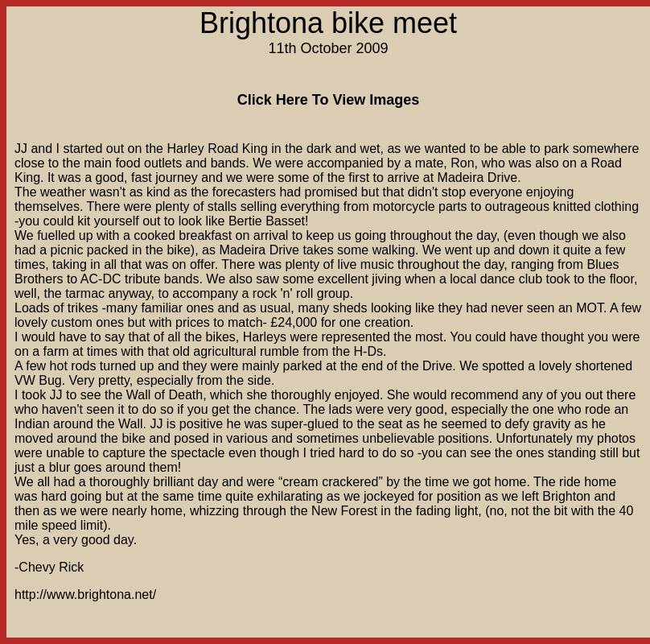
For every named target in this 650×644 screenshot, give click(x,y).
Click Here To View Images (328, 100)
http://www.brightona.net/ (85, 594)
